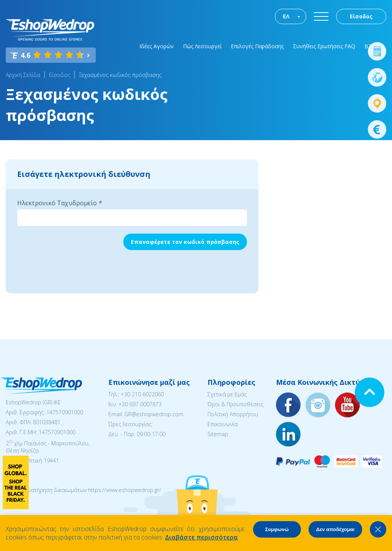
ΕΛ (286, 16)
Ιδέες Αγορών (157, 46)
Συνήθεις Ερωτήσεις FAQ (324, 46)
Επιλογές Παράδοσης (257, 46)
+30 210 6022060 (142, 394)
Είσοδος (361, 16)
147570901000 (65, 412)
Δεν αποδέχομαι (335, 529)
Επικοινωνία (223, 424)
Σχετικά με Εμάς (227, 394)
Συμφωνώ (277, 529)
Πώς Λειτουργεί (202, 46)
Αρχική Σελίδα (23, 75)
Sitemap (218, 434)
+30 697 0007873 (140, 404)
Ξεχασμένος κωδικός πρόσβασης (120, 75)
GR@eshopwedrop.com (154, 414)
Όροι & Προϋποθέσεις (235, 404)
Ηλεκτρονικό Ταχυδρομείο (57, 203)
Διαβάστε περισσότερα (201, 537)
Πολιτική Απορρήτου (233, 414)
